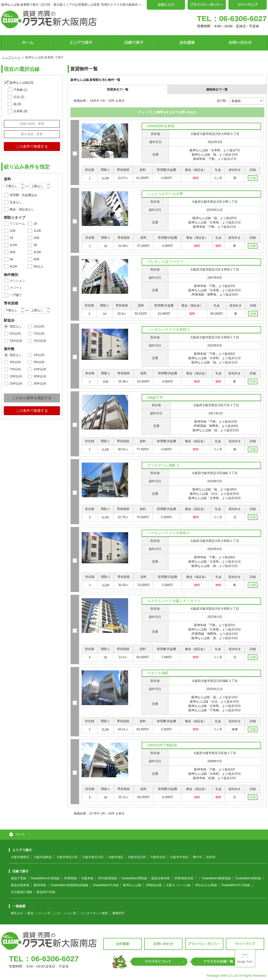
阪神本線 (40, 885)
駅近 (31, 913)
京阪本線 (87, 878)
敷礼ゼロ (17, 913)
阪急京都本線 (20, 885)
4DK (36, 259)
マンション (17, 281)
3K (35, 245)
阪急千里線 (19, 878)
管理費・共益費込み (23, 195)
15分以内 (40, 341)
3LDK (37, 252)
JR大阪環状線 (107, 878)
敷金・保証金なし (22, 209)
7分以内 (39, 334)
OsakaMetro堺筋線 (134, 878)
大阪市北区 (158, 857)
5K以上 (38, 266)
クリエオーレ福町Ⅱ (163, 465)
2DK (36, 238)
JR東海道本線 (184, 878)
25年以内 (16, 384)
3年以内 (15, 362)
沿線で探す (19, 871)
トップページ (11, 57)
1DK (13, 231)
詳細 (253, 178)
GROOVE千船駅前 (162, 745)
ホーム (17, 834)
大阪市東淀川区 (93, 857)
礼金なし (16, 202)
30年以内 (40, 384)
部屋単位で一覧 (118, 90)
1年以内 (39, 355)
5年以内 (39, 362)
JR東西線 (70, 878)
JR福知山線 (154, 885)
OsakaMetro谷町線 (248, 878)
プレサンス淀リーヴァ (165, 262)
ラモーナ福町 (158, 673)
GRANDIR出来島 (161, 126)
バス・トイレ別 (65, 913)
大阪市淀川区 (137, 857)
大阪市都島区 (20, 857)
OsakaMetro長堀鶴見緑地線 (69, 885)
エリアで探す (21, 850)
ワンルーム (17, 224)
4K (12, 259)
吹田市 (211, 857)
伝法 (19, 97)
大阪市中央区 (179, 857)
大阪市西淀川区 (67, 857)
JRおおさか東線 (206, 885)
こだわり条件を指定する (32, 398)
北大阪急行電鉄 (22, 892)
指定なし (16, 326)
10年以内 (40, 369)
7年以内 (15, 369)
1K (35, 224)
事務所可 (118, 913)
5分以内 (15, 334)
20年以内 (40, 376)
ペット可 (44, 913)
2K (12, 238)
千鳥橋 (20, 90)
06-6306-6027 (243, 18)
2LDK (14, 245)
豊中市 (197, 857)
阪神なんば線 (22, 83)
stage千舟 (155, 397)
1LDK (37, 231)
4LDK (14, 266)
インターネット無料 (94, 913)
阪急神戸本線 (46, 892)
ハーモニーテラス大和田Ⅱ (169, 329)
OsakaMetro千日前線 (236, 885)
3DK (13, 252)
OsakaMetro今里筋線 (45, 878)
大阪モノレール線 (178, 885)
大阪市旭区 (116, 857)
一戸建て (16, 295)
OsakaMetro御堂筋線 (216, 878)
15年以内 (16, 376)
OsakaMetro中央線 (106, 885)
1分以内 (39, 326)
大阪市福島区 (43, 857)
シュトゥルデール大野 (165, 194)
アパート (16, 288)
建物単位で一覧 (217, 90)
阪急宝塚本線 (161, 878)
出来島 (20, 111)
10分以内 (16, 341)
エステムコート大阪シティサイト (174, 601)
